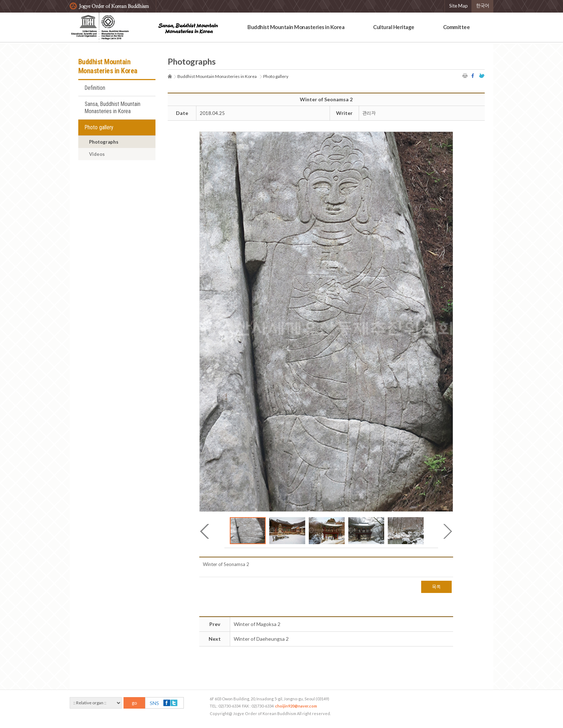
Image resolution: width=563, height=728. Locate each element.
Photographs (104, 142)
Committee (457, 27)
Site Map (459, 6)
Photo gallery (99, 127)
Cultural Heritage (394, 27)
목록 (436, 587)
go (134, 703)
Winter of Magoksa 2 (257, 624)
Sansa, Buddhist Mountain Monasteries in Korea (113, 108)
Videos (97, 154)
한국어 (483, 6)
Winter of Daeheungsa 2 (261, 639)
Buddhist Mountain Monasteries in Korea (296, 27)
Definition (95, 88)
